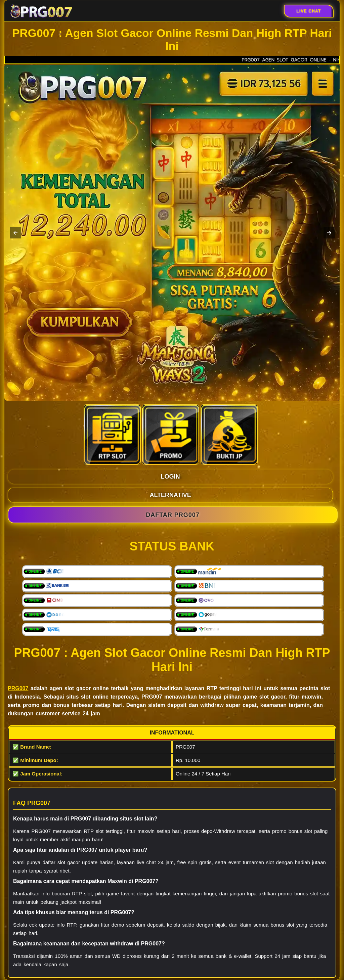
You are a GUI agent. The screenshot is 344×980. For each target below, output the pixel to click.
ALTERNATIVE (170, 495)
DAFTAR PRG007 (173, 515)
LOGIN (170, 477)
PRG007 (18, 688)
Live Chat (309, 11)
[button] (15, 233)
